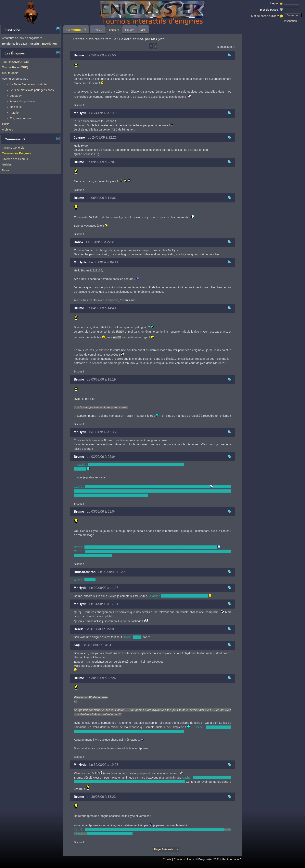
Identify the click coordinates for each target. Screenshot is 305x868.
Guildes (7, 165)
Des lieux (16, 107)
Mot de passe (272, 10)
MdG (143, 30)
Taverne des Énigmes (16, 153)
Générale (98, 30)
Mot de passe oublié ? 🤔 (267, 16)
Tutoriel (14, 113)
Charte (167, 859)
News (6, 170)
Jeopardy (16, 96)
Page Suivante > (166, 849)
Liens (191, 859)
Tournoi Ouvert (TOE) (15, 62)
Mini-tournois (10, 73)
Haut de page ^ (231, 859)
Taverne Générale (13, 148)
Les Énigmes (15, 53)
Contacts (179, 859)
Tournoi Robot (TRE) (15, 67)
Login (277, 3)
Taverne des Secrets (15, 159)
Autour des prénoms (23, 101)
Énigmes (114, 30)
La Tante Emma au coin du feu (29, 84)
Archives (7, 130)
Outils (6, 124)
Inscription (290, 21)
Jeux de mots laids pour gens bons (32, 90)
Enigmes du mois (21, 118)
